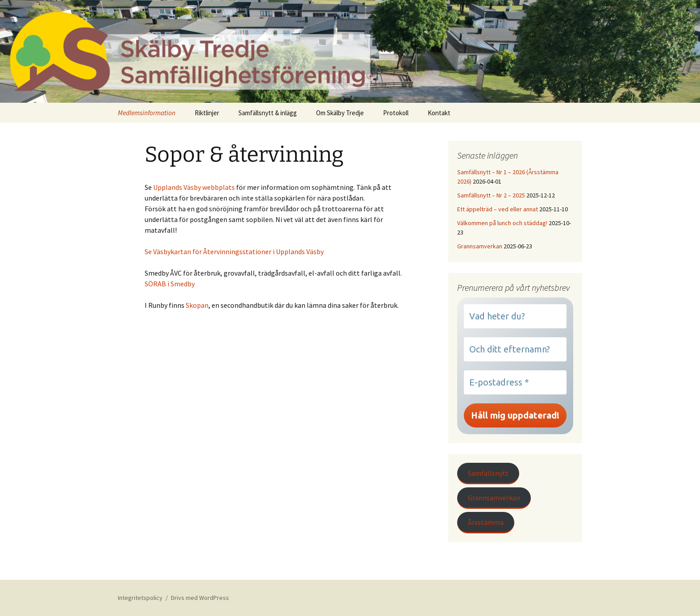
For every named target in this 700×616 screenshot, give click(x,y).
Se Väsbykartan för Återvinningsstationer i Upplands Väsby (234, 251)
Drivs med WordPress (200, 598)
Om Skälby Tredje (340, 113)
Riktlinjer (207, 113)
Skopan (197, 305)
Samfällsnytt (488, 473)
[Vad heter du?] (515, 316)
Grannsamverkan (480, 246)
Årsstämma (486, 522)
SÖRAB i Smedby (170, 284)
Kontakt (439, 113)
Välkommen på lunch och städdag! (502, 223)
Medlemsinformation (147, 113)
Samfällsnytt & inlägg (268, 113)
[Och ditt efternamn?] (515, 349)
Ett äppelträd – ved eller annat (498, 209)
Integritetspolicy (140, 598)
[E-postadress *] (515, 382)
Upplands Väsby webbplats (194, 187)
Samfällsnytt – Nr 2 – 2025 (491, 195)
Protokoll (396, 113)
